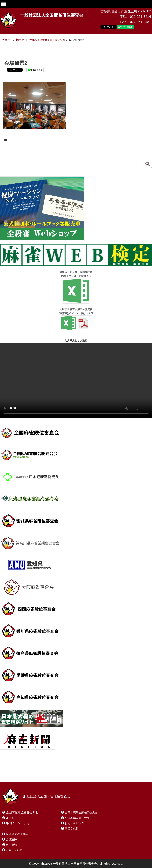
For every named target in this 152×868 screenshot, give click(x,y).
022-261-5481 (140, 22)
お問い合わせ (36, 773)
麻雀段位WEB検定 (17, 834)
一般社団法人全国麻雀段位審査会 (52, 15)
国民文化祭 (72, 829)
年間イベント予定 (18, 823)
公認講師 (11, 839)
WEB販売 (12, 845)
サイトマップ (63, 773)
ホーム (12, 773)
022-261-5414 (140, 17)
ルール (10, 818)
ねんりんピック (74, 823)
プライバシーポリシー (96, 773)
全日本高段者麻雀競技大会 (81, 812)
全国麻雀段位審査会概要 (22, 812)
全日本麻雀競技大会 (77, 818)
